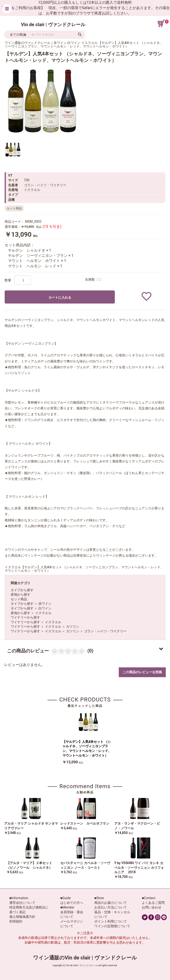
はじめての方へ (72, 903)
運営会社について (22, 903)
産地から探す (20, 594)
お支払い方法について (111, 907)
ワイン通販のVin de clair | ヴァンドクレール (85, 958)
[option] (42, 101)
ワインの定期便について (112, 926)
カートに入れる (60, 297)
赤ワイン (45, 604)
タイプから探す (22, 590)
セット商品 (19, 599)
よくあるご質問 (153, 903)
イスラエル (43, 613)
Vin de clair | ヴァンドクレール (53, 25)
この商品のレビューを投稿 (142, 672)
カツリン (73, 626)
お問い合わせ (152, 907)
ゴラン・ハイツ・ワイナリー (105, 631)
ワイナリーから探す (25, 617)
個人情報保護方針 (22, 917)
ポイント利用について (111, 921)
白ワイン (45, 608)
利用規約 (16, 921)
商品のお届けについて (111, 903)
